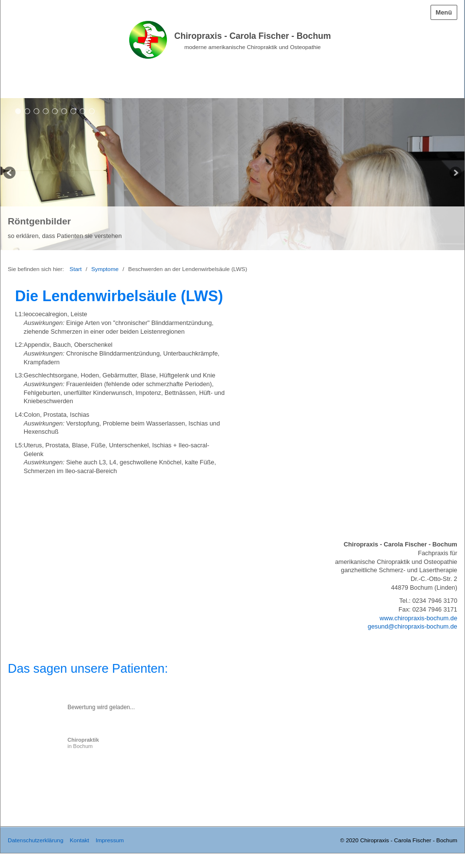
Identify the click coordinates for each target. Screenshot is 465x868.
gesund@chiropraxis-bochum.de (413, 626)
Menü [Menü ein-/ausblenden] (444, 12)
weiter (455, 174)
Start (75, 269)
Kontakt (80, 840)
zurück (10, 174)
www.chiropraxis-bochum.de (418, 618)
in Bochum (83, 743)
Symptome (105, 269)
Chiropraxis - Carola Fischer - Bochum (253, 36)
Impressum (110, 840)
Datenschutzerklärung (35, 840)
